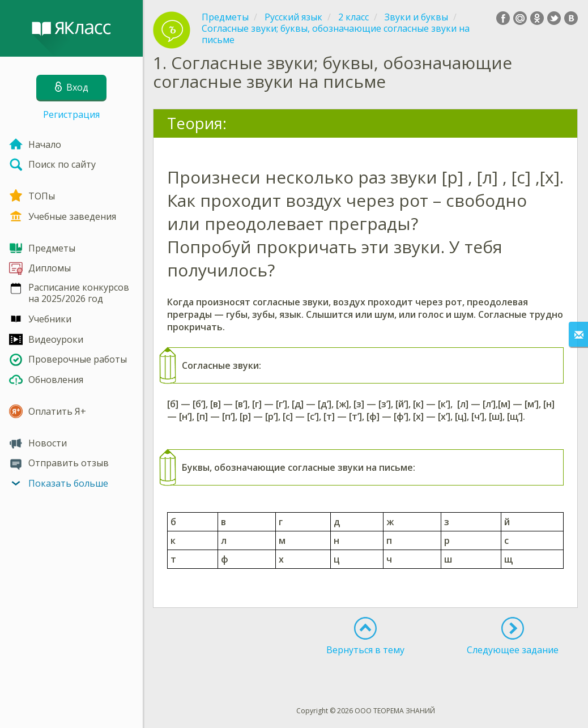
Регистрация (71, 114)
